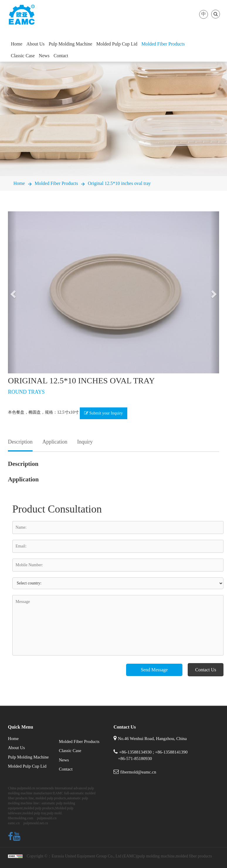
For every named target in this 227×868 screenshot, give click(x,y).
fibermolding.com (21, 818)
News (44, 56)
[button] (12, 292)
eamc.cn (14, 823)
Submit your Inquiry (104, 413)
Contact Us (206, 670)
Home (17, 44)
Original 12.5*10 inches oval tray (119, 183)
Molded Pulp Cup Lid (117, 44)
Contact (61, 56)
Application (55, 442)
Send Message (154, 670)
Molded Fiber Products (163, 44)
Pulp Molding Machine (70, 44)
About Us (35, 44)
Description (20, 442)
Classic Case (23, 56)
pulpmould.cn (47, 818)
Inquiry (85, 442)
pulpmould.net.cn (36, 823)
